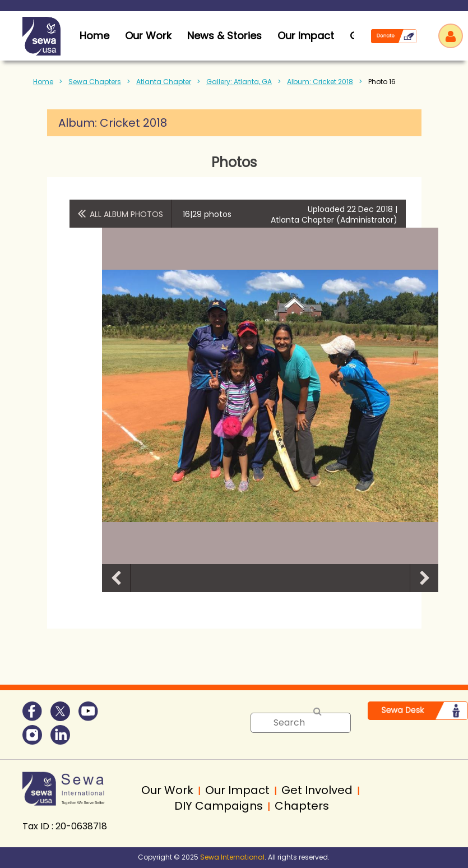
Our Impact (306, 36)
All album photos (126, 214)
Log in (451, 36)
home (94, 36)
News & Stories (224, 36)
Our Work (148, 36)
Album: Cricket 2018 (320, 82)
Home (43, 82)
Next (424, 578)
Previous (116, 578)
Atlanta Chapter (164, 82)
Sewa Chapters (95, 82)
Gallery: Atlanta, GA (239, 82)
